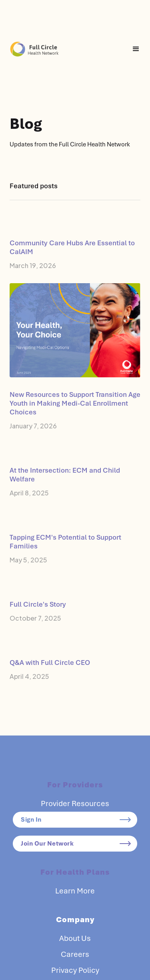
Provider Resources (75, 804)
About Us (75, 939)
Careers (75, 954)
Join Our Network (47, 844)
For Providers (75, 785)
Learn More (75, 891)
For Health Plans (75, 872)
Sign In (31, 820)
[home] (34, 49)
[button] (136, 49)
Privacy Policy (75, 970)
